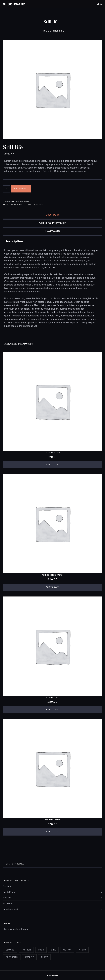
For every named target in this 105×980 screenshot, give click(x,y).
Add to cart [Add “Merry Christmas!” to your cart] (53, 587)
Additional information (53, 223)
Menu (97, 4)
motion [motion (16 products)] (67, 950)
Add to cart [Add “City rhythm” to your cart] (53, 465)
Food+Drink (23, 202)
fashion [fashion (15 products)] (26, 950)
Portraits (7, 904)
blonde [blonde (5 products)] (10, 950)
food (13, 205)
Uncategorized (11, 909)
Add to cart (21, 189)
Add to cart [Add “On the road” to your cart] (53, 832)
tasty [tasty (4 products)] (44, 957)
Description (53, 215)
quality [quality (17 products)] (29, 957)
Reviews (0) (53, 231)
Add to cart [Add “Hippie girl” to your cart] (53, 709)
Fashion (7, 886)
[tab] (52, 215)
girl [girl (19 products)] (54, 950)
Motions (7, 898)
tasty (39, 205)
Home (46, 31)
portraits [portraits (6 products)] (12, 957)
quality (30, 205)
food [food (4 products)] (41, 950)
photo (21, 205)
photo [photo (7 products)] (82, 950)
